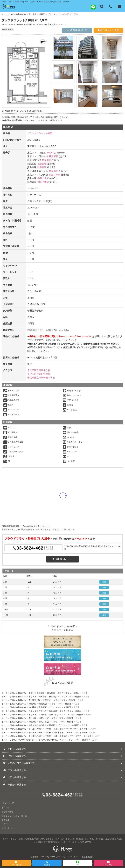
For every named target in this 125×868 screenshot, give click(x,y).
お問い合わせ (62, 559)
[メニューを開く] (119, 7)
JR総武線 (32, 704)
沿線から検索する (18, 693)
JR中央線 (32, 718)
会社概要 (34, 857)
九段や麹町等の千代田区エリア (50, 740)
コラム (5, 824)
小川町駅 (51, 725)
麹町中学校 (59, 732)
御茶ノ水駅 (55, 175)
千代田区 (33, 14)
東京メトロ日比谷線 (37, 697)
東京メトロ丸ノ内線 (37, 715)
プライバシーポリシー (50, 857)
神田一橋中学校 (61, 736)
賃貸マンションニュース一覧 (14, 816)
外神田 (42, 14)
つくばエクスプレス (37, 711)
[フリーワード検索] (102, 7)
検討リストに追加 (108, 30)
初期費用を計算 (77, 30)
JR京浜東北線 (34, 700)
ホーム (5, 14)
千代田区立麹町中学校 (39, 374)
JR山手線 (32, 707)
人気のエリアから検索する (22, 740)
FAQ (63, 857)
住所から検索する (18, 14)
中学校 (48, 732)
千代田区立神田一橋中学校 (41, 377)
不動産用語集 (87, 857)
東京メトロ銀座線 (36, 693)
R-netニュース (73, 857)
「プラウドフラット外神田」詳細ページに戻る (62, 628)
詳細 (104, 582)
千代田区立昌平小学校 (39, 370)
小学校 (48, 729)
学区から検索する (18, 729)
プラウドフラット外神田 (59, 14)
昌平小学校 (59, 729)
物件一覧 (6, 808)
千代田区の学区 (35, 729)
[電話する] (111, 7)
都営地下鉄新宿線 (36, 725)
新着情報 (6, 820)
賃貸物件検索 (7, 812)
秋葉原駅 (54, 156)
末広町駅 (51, 153)
